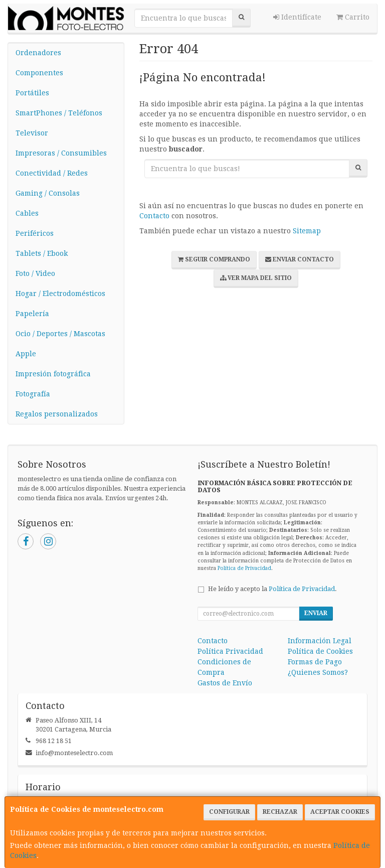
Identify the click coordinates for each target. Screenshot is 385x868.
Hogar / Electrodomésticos (60, 294)
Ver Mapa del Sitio (256, 278)
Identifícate (297, 17)
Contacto (154, 216)
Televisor (32, 133)
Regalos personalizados (57, 414)
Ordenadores (38, 53)
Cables (27, 213)
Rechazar (280, 812)
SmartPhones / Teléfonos (59, 113)
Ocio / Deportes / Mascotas (60, 334)
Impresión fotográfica (53, 374)
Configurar (229, 812)
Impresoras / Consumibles (61, 153)
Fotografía (33, 394)
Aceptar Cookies (340, 812)
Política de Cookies (320, 651)
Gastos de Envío (225, 683)
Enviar (316, 613)
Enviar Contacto (300, 259)
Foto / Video (35, 273)
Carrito (353, 17)
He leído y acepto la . (272, 589)
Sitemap (307, 231)
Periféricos (35, 233)
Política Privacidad (230, 651)
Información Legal (320, 641)
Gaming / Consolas (48, 193)
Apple (26, 354)
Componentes (39, 73)
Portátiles (32, 93)
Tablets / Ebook (42, 253)
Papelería (32, 314)
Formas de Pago (315, 662)
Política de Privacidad (244, 568)
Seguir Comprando (214, 259)
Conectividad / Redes (52, 173)
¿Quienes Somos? (318, 672)
